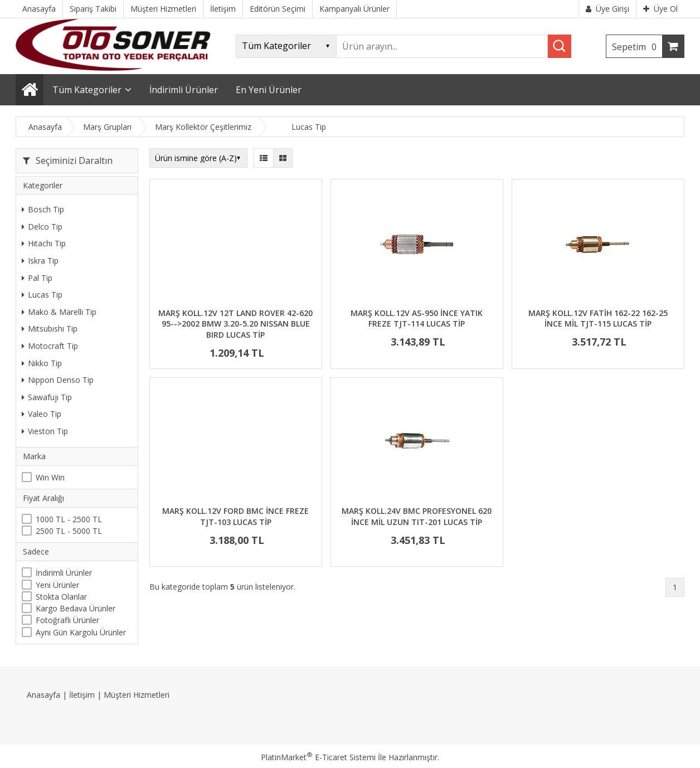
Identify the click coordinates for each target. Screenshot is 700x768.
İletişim (82, 695)
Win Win (50, 477)
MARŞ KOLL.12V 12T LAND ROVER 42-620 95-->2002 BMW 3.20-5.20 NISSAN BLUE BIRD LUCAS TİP (235, 324)
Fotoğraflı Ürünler (67, 620)
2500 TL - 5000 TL (69, 531)
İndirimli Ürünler (64, 573)
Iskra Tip (40, 261)
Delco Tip (42, 227)
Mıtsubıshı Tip (50, 329)
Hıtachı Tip (44, 243)
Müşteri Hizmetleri (137, 695)
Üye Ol (660, 9)
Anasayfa (43, 695)
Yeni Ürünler (57, 585)
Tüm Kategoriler (87, 90)
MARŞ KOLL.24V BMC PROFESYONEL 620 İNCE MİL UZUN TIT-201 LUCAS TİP (417, 516)
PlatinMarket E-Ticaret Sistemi (318, 757)
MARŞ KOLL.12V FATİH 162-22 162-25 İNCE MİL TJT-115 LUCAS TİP (598, 319)
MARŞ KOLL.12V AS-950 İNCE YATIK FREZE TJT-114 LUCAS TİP (417, 319)
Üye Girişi (607, 9)
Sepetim (637, 47)
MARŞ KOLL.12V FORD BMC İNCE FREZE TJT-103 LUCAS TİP (235, 516)
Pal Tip (37, 278)
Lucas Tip (42, 295)
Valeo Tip (42, 414)
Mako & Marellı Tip (59, 312)
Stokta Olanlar (61, 597)
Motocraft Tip (50, 346)
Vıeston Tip (45, 431)
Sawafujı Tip (47, 397)
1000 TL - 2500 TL (69, 519)
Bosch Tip (43, 209)
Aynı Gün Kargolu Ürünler (81, 632)
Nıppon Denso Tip (58, 380)
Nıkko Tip (42, 363)
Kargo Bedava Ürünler (76, 608)
